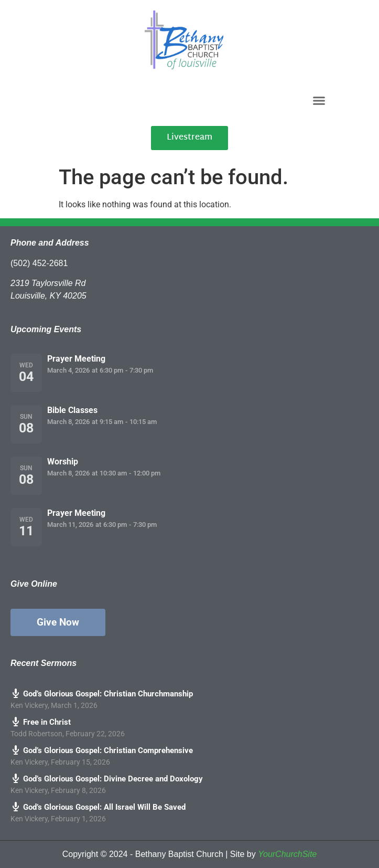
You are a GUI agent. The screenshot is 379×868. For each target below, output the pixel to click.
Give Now (58, 622)
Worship (63, 462)
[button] (319, 100)
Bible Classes (72, 410)
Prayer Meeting (76, 359)
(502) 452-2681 (39, 263)
